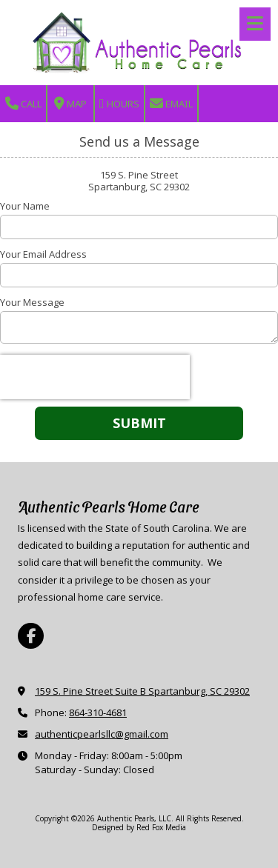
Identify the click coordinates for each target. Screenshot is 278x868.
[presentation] (95, 377)
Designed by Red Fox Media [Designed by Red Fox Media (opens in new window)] (139, 827)
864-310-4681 (98, 712)
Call (23, 104)
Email (171, 104)
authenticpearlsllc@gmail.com (102, 734)
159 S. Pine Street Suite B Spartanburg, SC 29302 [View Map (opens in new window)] (142, 691)
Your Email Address (43, 254)
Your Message (32, 302)
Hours (119, 104)
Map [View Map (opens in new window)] (70, 104)
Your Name (25, 206)
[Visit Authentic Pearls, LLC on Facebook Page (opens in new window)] (31, 636)
